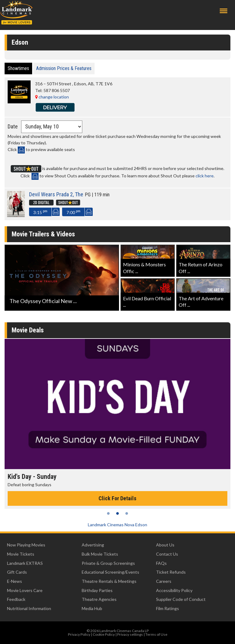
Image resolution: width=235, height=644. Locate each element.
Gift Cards (17, 572)
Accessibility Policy (174, 590)
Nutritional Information (29, 608)
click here (205, 176)
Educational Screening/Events (110, 572)
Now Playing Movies (26, 545)
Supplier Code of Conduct (181, 599)
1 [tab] (108, 513)
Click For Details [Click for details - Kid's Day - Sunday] (117, 498)
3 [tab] (127, 513)
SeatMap (56, 212)
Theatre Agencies (99, 599)
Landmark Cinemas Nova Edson (117, 525)
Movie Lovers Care (25, 590)
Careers (164, 581)
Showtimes (18, 68)
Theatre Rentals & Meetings (109, 581)
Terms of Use (156, 634)
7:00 (73, 212)
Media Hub (92, 608)
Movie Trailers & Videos (43, 234)
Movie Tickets (21, 554)
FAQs (161, 563)
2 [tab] (117, 513)
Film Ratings (168, 608)
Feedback (16, 599)
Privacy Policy (79, 634)
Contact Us (167, 554)
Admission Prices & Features (64, 68)
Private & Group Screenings (108, 563)
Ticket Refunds (171, 572)
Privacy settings (130, 634)
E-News (15, 581)
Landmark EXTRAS (25, 563)
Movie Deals (28, 330)
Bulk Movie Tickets (100, 554)
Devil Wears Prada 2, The (56, 194)
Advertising (93, 545)
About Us (165, 545)
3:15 (40, 212)
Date (13, 126)
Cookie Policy (104, 634)
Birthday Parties (97, 590)
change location (52, 97)
